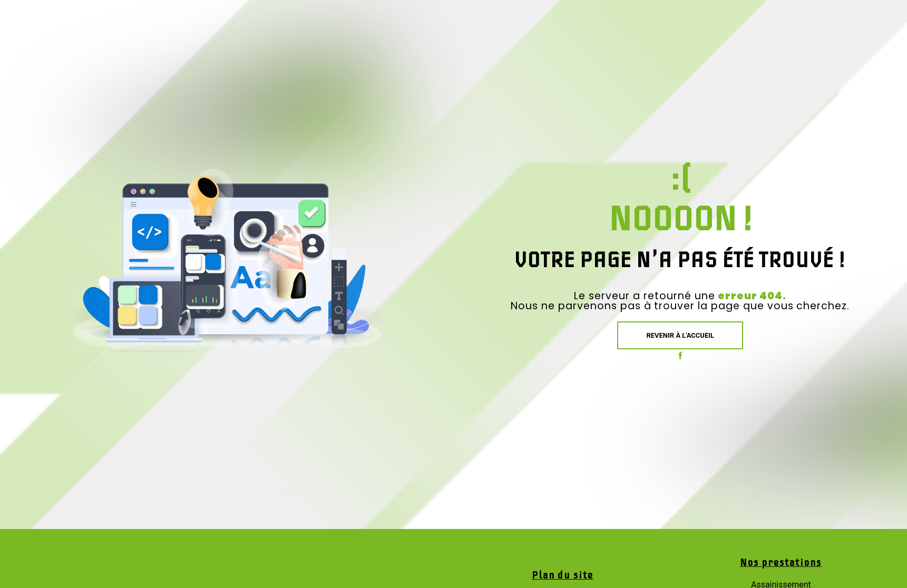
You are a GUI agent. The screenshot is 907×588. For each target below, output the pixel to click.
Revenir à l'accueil (680, 335)
